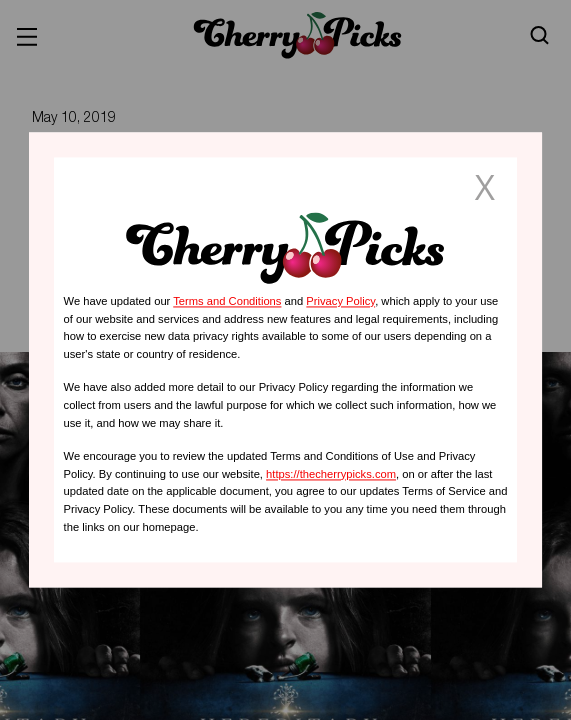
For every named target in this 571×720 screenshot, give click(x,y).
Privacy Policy (340, 301)
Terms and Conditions (227, 301)
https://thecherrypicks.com (331, 474)
